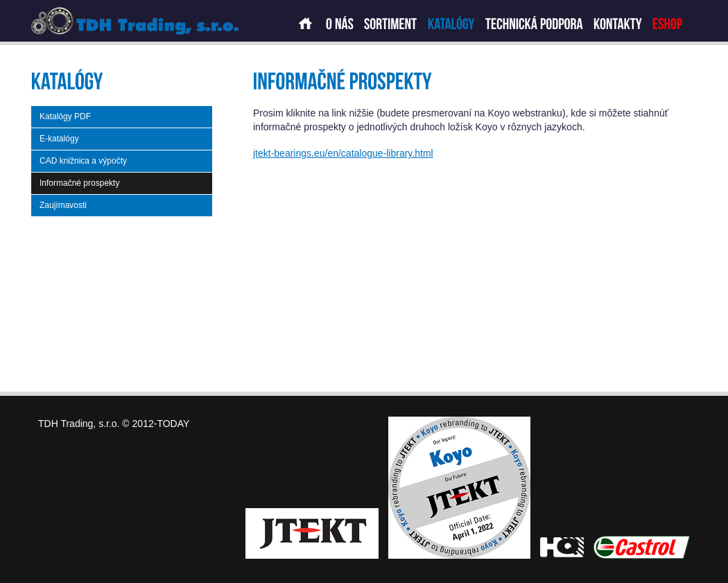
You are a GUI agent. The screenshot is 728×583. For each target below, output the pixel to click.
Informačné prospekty (79, 183)
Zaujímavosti (63, 205)
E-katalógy (59, 139)
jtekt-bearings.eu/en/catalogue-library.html (343, 153)
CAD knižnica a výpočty (83, 161)
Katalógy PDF (65, 116)
